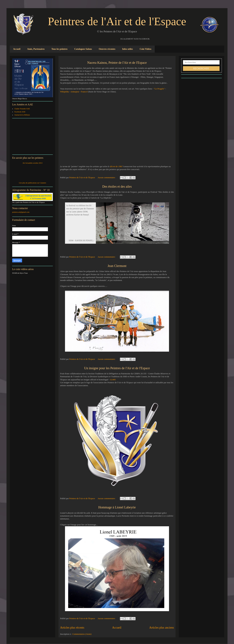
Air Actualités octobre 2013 (32, 163)
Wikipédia (65, 92)
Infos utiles (128, 49)
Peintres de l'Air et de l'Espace (117, 21)
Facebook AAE (20, 112)
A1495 (113, 380)
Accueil (17, 49)
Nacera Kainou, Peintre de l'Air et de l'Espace (117, 63)
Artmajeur (75, 92)
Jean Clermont (117, 266)
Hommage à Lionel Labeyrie (117, 507)
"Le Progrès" (159, 89)
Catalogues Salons (83, 49)
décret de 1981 (116, 166)
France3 (85, 92)
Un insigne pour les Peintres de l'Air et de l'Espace (117, 368)
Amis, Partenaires (36, 49)
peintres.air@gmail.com (21, 212)
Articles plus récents (72, 628)
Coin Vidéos (145, 49)
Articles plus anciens (162, 628)
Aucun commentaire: (107, 177)
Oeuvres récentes (107, 49)
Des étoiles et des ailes (117, 186)
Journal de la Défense (22, 115)
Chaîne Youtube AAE (22, 109)
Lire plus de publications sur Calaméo (32, 183)
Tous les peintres (59, 49)
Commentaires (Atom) (82, 634)
